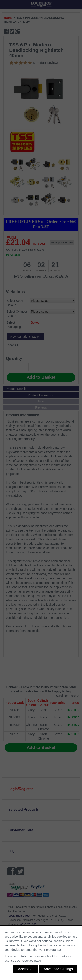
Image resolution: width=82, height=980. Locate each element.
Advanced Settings (58, 969)
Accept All (26, 969)
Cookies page (32, 961)
